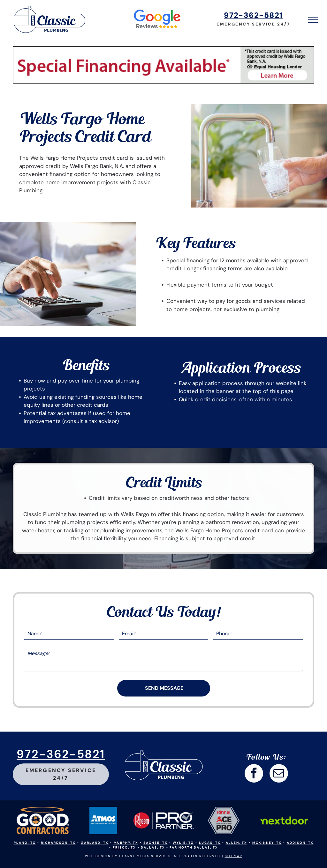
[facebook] (254, 774)
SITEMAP (234, 856)
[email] (279, 774)
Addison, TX (300, 843)
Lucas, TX (210, 843)
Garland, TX (95, 843)
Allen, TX (236, 843)
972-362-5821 (253, 15)
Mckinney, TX (267, 843)
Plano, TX (25, 843)
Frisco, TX (124, 847)
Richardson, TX (58, 843)
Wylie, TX (183, 843)
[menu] (313, 20)
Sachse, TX (156, 843)
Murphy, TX (126, 843)
